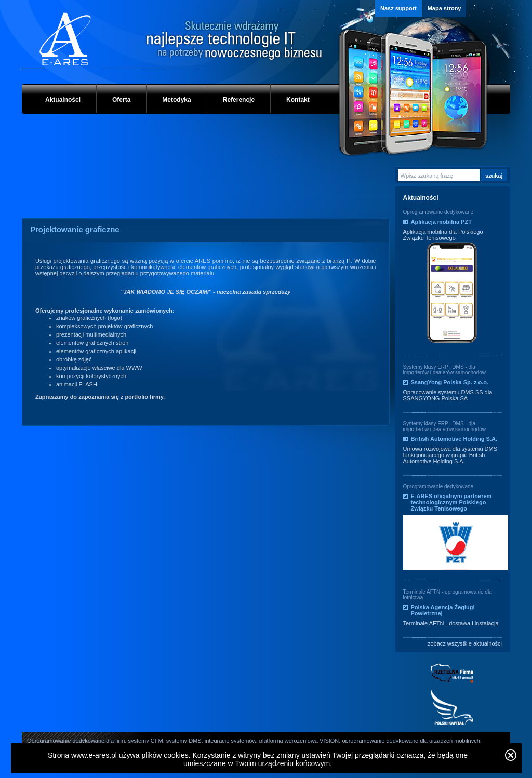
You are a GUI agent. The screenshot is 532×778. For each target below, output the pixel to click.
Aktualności (63, 100)
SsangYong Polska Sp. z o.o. (450, 382)
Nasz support (398, 8)
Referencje (239, 100)
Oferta (121, 100)
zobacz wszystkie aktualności (465, 643)
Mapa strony (444, 8)
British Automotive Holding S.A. (454, 439)
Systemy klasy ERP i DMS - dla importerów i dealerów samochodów (445, 370)
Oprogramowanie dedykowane (438, 212)
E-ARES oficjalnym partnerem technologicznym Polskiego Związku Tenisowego (451, 502)
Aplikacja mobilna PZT (441, 222)
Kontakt (298, 100)
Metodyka (176, 100)
